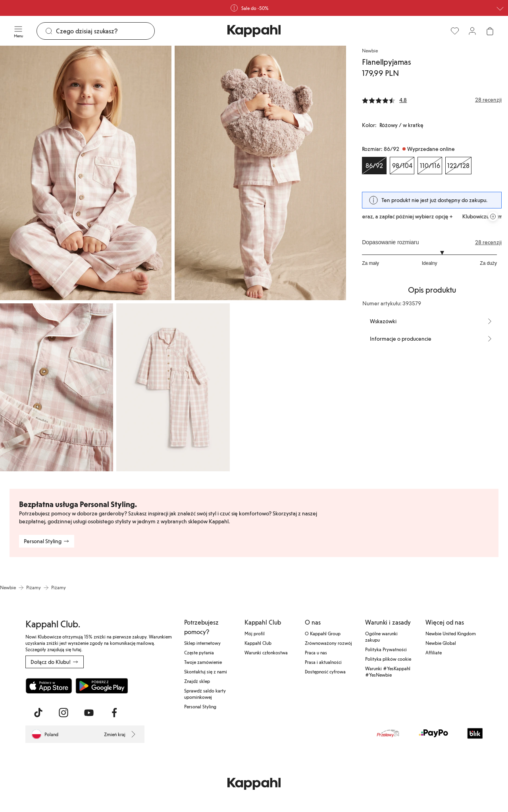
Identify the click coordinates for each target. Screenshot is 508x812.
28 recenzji (488, 242)
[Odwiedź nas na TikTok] (38, 713)
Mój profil (255, 633)
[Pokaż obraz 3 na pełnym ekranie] (57, 387)
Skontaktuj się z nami (206, 671)
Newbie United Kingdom (451, 633)
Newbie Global (441, 643)
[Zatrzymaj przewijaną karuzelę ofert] (493, 216)
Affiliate (434, 652)
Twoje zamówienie (203, 662)
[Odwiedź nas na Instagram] (63, 713)
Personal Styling (200, 706)
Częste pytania (199, 652)
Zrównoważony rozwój (328, 643)
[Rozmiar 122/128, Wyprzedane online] (458, 166)
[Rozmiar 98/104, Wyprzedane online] (402, 166)
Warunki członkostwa (266, 652)
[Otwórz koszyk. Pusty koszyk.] (490, 31)
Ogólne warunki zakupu (381, 636)
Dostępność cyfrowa (325, 671)
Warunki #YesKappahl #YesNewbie (388, 671)
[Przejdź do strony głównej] (254, 31)
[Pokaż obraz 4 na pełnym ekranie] (173, 387)
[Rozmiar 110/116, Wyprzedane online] (430, 166)
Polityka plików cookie (388, 659)
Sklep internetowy (202, 643)
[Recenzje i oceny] (432, 100)
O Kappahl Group (323, 633)
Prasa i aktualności (323, 662)
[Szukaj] (105, 31)
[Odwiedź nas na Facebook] (114, 713)
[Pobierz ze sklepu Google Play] (102, 686)
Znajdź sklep (197, 681)
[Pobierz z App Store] (49, 686)
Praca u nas (316, 652)
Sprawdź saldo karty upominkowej (205, 694)
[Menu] (18, 31)
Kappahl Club (258, 643)
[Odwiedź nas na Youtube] (89, 713)
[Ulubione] (455, 31)
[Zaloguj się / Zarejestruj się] (472, 31)
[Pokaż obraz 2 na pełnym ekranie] (260, 173)
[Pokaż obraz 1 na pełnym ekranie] (86, 173)
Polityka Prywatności (386, 649)
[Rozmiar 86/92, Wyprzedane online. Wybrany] (374, 166)
